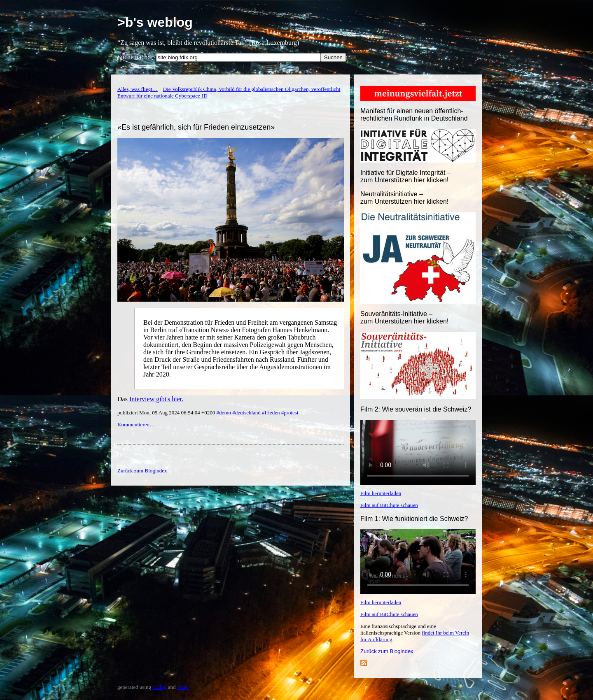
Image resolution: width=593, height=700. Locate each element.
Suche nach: (133, 57)
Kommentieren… (136, 424)
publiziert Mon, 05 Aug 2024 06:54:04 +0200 (167, 413)
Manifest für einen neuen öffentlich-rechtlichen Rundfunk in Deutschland (414, 115)
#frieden (271, 413)
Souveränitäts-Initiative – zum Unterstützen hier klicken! (404, 317)
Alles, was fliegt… (138, 89)
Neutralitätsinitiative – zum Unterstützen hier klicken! (404, 198)
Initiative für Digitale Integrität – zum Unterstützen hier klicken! (406, 176)
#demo (224, 413)
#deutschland (246, 413)
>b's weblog (155, 22)
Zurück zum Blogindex (387, 651)
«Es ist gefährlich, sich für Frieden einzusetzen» (196, 127)
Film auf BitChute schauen (389, 505)
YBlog (160, 687)
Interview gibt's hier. (156, 399)
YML (183, 687)
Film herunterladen (381, 493)
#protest (290, 413)
